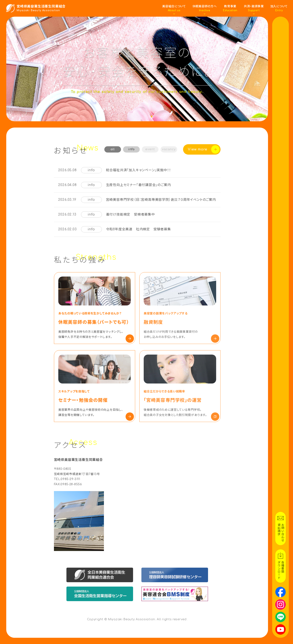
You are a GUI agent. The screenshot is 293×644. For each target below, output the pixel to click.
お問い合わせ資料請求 (281, 532)
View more (197, 149)
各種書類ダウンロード (281, 570)
